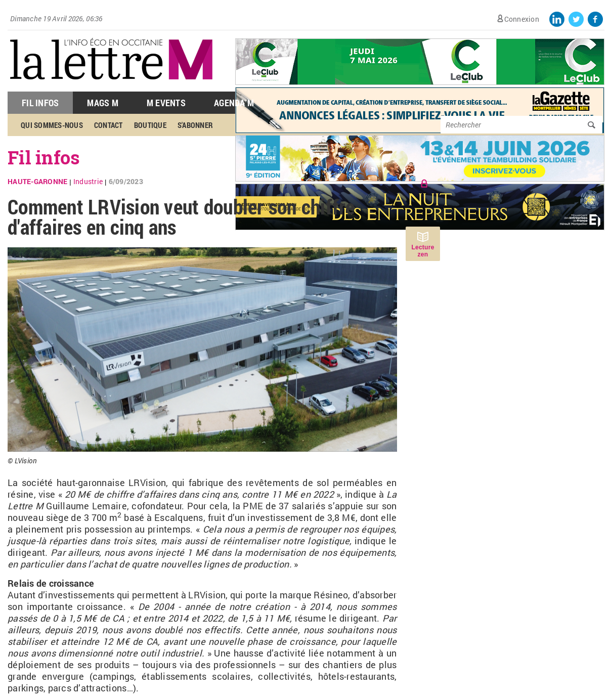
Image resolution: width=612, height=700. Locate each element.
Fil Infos (40, 103)
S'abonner (195, 125)
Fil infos (44, 157)
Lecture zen (423, 251)
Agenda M (234, 103)
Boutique (150, 125)
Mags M (103, 103)
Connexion (522, 19)
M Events (166, 103)
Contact (108, 125)
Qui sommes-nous (52, 125)
